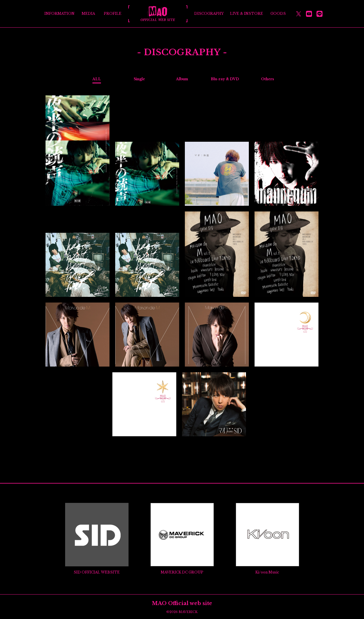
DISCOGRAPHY (209, 14)
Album (182, 79)
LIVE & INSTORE (247, 14)
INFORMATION (59, 14)
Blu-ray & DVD (225, 79)
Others (267, 79)
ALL (97, 79)
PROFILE (113, 14)
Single (139, 79)
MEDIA (88, 14)
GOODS (278, 14)
